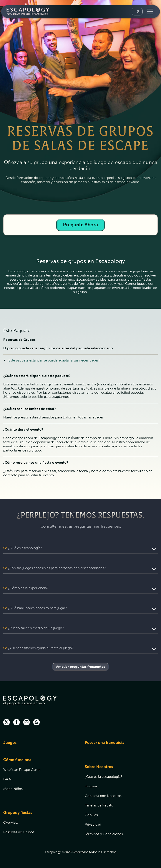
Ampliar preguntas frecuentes (80, 667)
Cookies (91, 815)
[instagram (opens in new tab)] (27, 723)
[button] (80, 548)
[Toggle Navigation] (150, 12)
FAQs (7, 779)
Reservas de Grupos (19, 832)
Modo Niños (13, 789)
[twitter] (7, 723)
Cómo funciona (17, 760)
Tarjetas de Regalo (99, 805)
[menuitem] (39, 745)
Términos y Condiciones (104, 834)
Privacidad (93, 824)
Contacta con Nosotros (103, 796)
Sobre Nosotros (99, 767)
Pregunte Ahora (80, 225)
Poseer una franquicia (105, 743)
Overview (11, 822)
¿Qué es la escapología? (104, 777)
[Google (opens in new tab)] (37, 723)
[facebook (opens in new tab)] (17, 723)
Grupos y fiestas (18, 813)
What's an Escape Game (22, 770)
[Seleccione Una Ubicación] (137, 12)
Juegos (10, 743)
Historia (91, 786)
